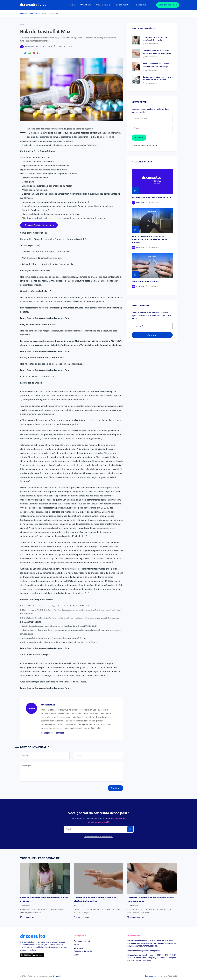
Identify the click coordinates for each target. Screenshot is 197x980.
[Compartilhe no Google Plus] (34, 52)
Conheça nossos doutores (53, 731)
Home (72, 4)
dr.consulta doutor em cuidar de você (151, 196)
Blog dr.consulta (26, 12)
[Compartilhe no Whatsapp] (30, 52)
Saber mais (142, 4)
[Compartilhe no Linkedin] (38, 52)
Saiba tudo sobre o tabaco (145, 280)
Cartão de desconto (82, 940)
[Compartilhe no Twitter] (25, 52)
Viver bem (86, 4)
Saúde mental (123, 4)
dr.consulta (29, 45)
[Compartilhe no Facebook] (21, 52)
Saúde (77, 943)
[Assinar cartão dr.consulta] (39, 224)
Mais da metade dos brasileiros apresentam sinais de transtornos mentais (149, 238)
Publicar (115, 787)
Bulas (37, 12)
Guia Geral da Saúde (83, 950)
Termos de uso (151, 975)
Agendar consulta (168, 4)
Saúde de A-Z (103, 4)
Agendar (152, 334)
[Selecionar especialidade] (152, 325)
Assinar (139, 136)
